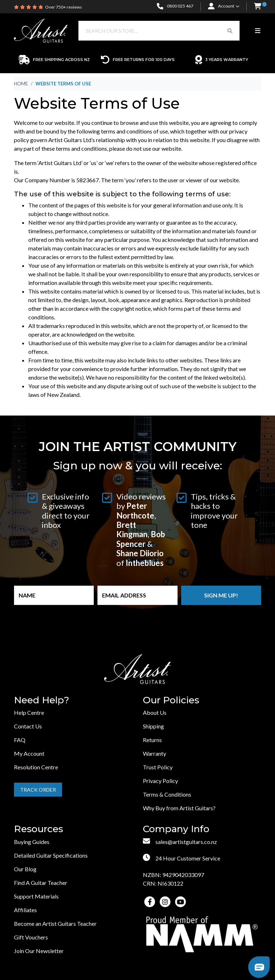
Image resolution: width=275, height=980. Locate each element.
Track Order (38, 790)
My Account (29, 753)
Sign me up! (221, 595)
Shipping (153, 726)
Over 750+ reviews (64, 7)
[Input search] (149, 31)
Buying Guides (32, 842)
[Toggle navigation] (258, 31)
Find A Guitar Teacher (41, 883)
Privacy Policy (160, 781)
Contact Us (28, 726)
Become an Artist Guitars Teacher (55, 923)
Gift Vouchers (31, 937)
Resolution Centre (36, 767)
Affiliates (25, 910)
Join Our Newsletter (39, 951)
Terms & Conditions (167, 794)
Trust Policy (158, 767)
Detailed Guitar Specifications (51, 855)
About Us (155, 712)
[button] (257, 7)
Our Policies (171, 700)
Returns (152, 740)
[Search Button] (230, 31)
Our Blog (25, 869)
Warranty (155, 753)
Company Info (176, 829)
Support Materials (36, 896)
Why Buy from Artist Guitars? (179, 808)
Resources (38, 829)
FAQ (20, 740)
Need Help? (42, 700)
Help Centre (29, 712)
